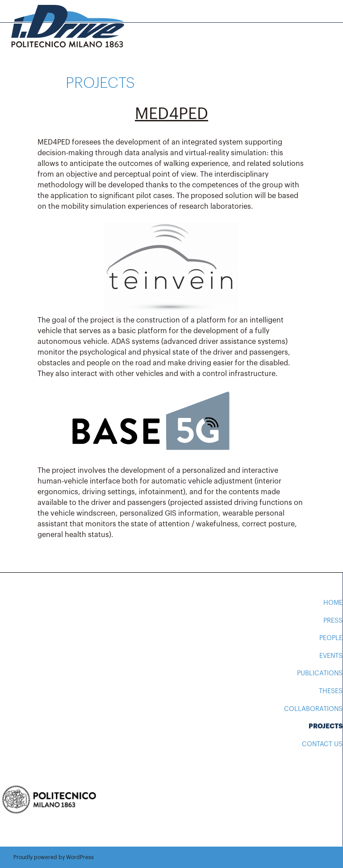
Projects (326, 726)
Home (333, 603)
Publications (320, 673)
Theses (331, 691)
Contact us (322, 744)
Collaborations (313, 709)
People (331, 638)
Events (331, 656)
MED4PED (171, 114)
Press (333, 621)
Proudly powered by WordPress (54, 857)
